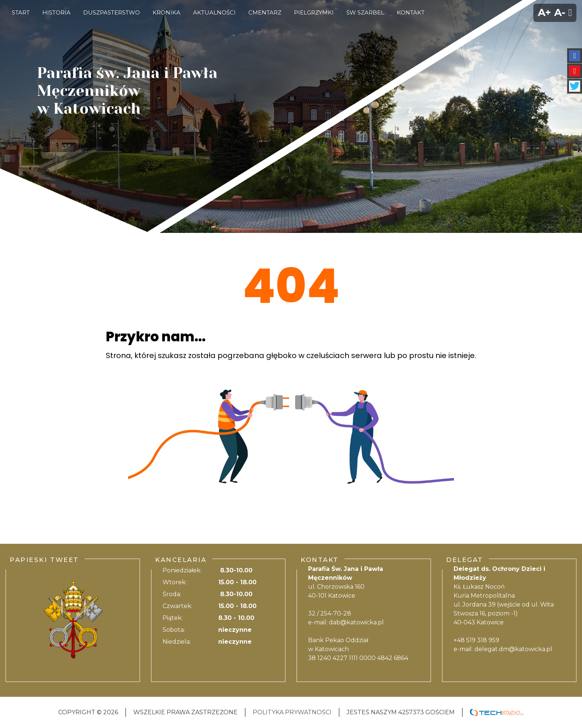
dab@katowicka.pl (356, 622)
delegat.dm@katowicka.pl (513, 649)
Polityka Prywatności (292, 712)
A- (560, 12)
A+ (545, 12)
